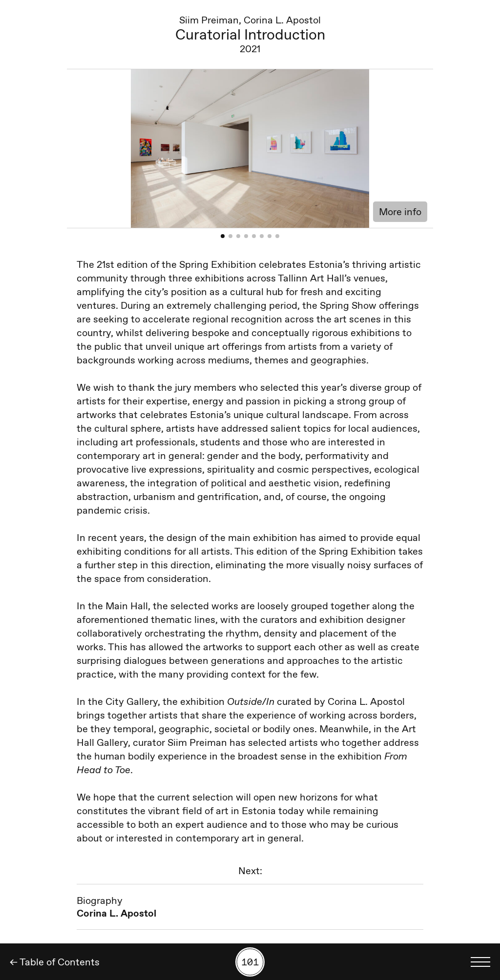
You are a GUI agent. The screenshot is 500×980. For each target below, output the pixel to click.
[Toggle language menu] (480, 962)
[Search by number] (250, 962)
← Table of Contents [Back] (55, 962)
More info (400, 212)
